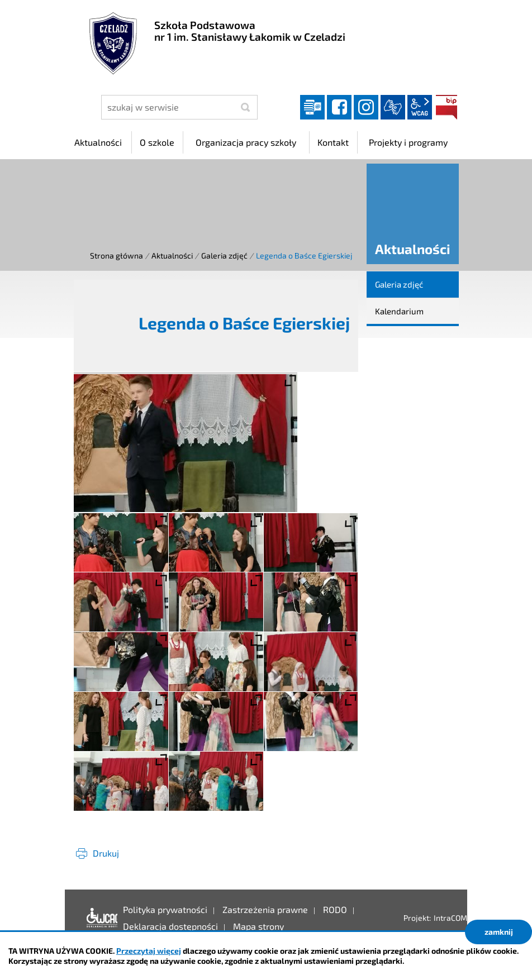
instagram (366, 107)
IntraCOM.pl (455, 918)
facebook (339, 107)
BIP (446, 107)
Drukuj (106, 853)
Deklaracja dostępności (99, 918)
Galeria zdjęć (224, 255)
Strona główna (117, 255)
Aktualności (172, 255)
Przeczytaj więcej (149, 951)
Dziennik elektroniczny (312, 107)
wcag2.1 (420, 107)
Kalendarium (399, 311)
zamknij (499, 932)
